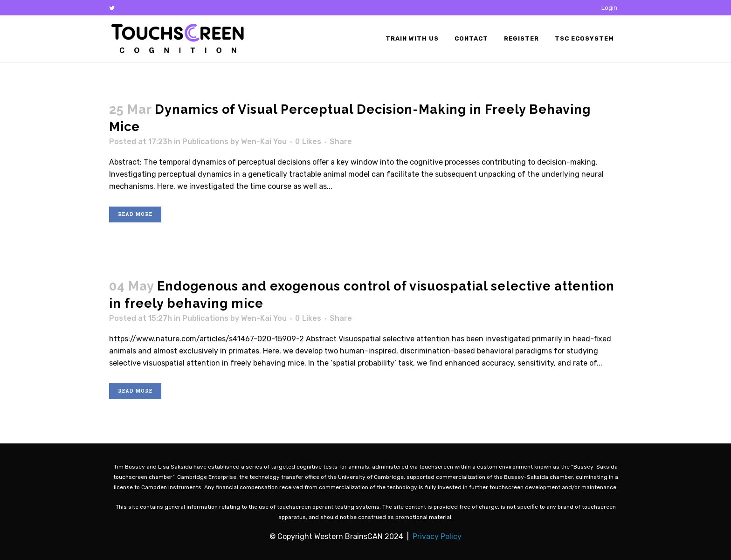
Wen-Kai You (264, 142)
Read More (135, 214)
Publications (205, 142)
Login (609, 8)
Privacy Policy (437, 536)
